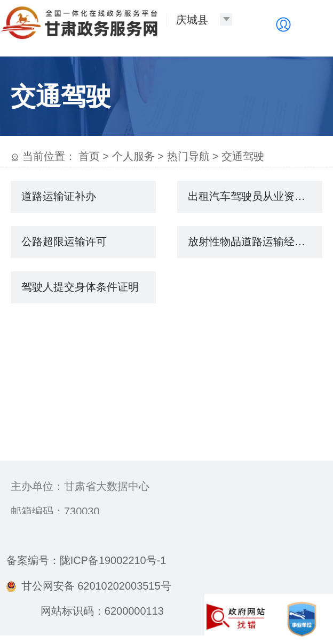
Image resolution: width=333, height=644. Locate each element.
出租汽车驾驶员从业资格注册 (255, 196)
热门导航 (188, 156)
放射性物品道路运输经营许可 (255, 241)
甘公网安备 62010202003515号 (89, 586)
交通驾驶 (243, 156)
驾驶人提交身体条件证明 (80, 287)
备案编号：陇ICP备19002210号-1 (86, 560)
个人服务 (133, 156)
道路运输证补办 (59, 196)
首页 (89, 156)
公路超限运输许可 (64, 241)
